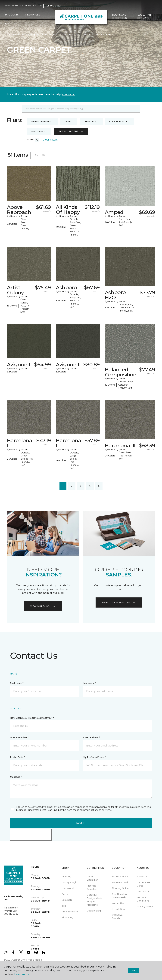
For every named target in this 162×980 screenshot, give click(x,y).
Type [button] (68, 121)
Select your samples (119, 602)
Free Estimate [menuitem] (70, 912)
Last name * (89, 683)
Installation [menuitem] (118, 909)
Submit (81, 823)
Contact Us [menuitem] (143, 892)
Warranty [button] (38, 132)
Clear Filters (50, 140)
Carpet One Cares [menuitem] (143, 884)
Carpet (44, 35)
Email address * (91, 737)
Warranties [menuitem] (118, 903)
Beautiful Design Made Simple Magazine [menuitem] (94, 900)
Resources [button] (33, 15)
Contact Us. (69, 95)
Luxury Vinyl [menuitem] (69, 882)
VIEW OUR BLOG (43, 606)
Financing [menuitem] (67, 917)
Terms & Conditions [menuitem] (143, 899)
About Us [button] (11, 23)
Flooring (30, 35)
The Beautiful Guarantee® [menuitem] (120, 896)
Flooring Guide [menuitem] (120, 888)
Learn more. (22, 974)
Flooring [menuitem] (66, 877)
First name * (17, 683)
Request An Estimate (143, 16)
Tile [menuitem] (64, 906)
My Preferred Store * (94, 757)
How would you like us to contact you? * (32, 718)
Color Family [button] (118, 121)
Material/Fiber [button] (41, 121)
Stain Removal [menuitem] (120, 877)
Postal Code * (17, 757)
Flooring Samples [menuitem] (92, 887)
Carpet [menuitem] (66, 894)
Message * (16, 777)
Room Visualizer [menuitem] (92, 878)
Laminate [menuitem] (67, 900)
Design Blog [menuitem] (94, 911)
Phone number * (19, 737)
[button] (110, 25)
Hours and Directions (119, 16)
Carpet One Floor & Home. (27, 960)
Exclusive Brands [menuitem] (117, 917)
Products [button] (12, 15)
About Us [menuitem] (142, 877)
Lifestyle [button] (90, 121)
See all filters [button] (71, 131)
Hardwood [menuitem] (68, 888)
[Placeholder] (81, 109)
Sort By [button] (40, 155)
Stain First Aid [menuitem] (120, 882)
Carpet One (14, 35)
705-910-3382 (53, 6)
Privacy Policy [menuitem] (145, 907)
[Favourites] (114, 25)
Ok (134, 970)
